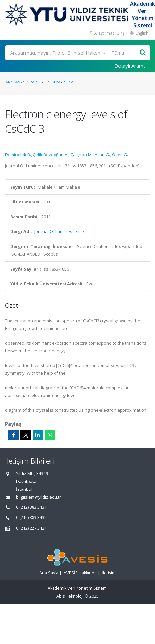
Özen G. (120, 155)
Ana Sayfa (15, 82)
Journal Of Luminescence (59, 231)
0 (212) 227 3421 (31, 528)
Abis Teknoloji (70, 596)
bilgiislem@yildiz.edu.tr (39, 497)
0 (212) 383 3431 (31, 507)
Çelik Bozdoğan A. (51, 155)
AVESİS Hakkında (80, 573)
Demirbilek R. (18, 155)
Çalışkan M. (81, 155)
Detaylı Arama (130, 66)
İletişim (109, 573)
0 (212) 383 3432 (31, 518)
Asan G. (102, 155)
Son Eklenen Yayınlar (52, 82)
